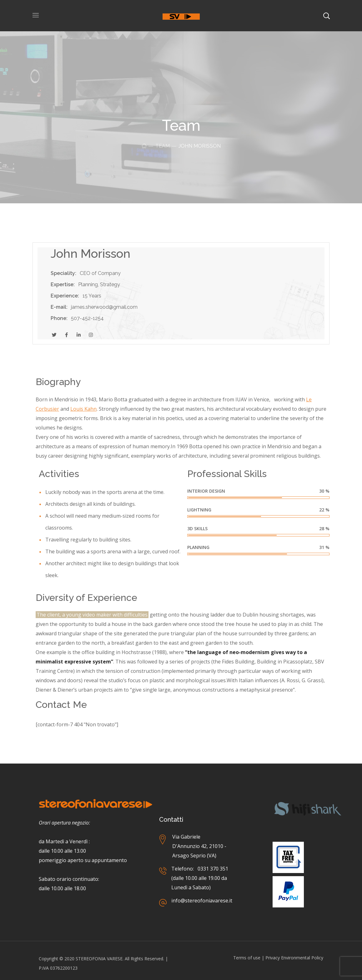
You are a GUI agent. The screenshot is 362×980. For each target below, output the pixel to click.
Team (163, 146)
